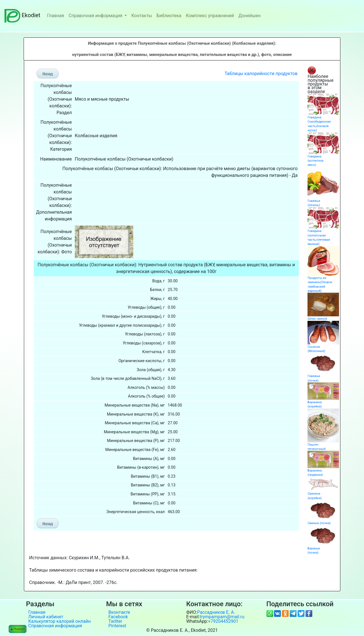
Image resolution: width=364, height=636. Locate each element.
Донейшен (249, 16)
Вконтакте (119, 612)
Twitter (115, 621)
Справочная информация (96, 16)
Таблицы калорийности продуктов (261, 74)
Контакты (142, 16)
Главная (56, 16)
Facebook (118, 617)
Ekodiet (22, 15)
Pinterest (117, 626)
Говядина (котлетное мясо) (315, 161)
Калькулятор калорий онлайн (60, 621)
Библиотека (169, 16)
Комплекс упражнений (210, 16)
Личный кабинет (46, 617)
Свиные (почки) (319, 523)
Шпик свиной (317, 319)
